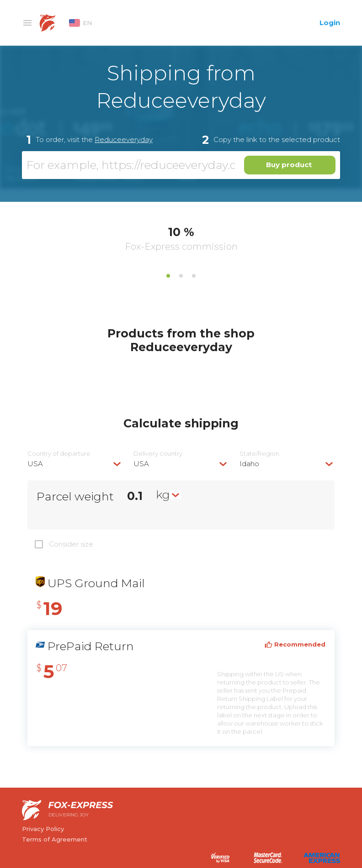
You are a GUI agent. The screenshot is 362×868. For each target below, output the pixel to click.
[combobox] (75, 464)
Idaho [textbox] (249, 464)
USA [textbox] (35, 464)
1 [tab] (168, 276)
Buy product (289, 165)
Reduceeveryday (124, 139)
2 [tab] (181, 276)
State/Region (259, 454)
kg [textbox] (163, 494)
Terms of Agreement (55, 839)
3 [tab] (194, 276)
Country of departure (59, 454)
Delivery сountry (158, 454)
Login (330, 23)
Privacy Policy (43, 829)
